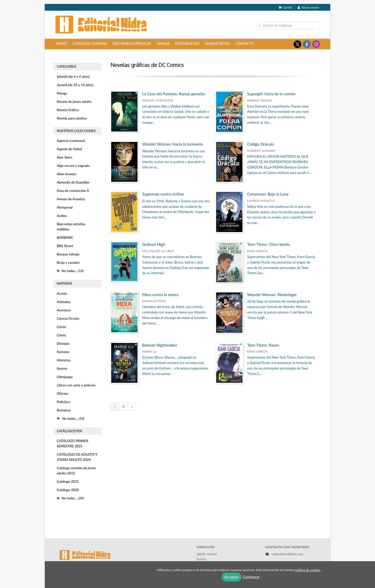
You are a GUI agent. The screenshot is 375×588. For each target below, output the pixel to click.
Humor (62, 368)
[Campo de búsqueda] (288, 25)
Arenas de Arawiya (71, 199)
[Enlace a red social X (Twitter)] (297, 44)
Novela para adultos (72, 118)
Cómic (61, 327)
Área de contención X (73, 191)
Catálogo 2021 (68, 481)
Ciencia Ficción (68, 318)
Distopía (63, 343)
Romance (64, 410)
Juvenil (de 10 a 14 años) (75, 85)
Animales (64, 302)
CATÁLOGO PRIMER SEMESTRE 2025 (73, 443)
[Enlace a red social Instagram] (316, 44)
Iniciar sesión (308, 7)
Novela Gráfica (68, 110)
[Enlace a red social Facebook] (307, 44)
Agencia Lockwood (71, 141)
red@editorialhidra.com (287, 554)
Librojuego (65, 377)
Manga (163, 44)
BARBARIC (65, 237)
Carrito (286, 7)
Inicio (62, 44)
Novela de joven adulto (74, 102)
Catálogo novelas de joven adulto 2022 (76, 471)
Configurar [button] (251, 577)
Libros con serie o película (76, 385)
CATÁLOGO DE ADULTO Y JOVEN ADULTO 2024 (77, 457)
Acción (62, 293)
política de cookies (308, 570)
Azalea (62, 216)
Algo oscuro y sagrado (73, 166)
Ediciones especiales (132, 44)
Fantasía (63, 352)
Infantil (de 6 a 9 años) (73, 77)
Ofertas (63, 393)
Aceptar (232, 577)
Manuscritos (217, 44)
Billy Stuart (65, 246)
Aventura (64, 310)
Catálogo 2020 (68, 490)
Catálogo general (90, 44)
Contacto (245, 44)
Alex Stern (65, 157)
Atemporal (65, 207)
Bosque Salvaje (68, 254)
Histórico (64, 360)
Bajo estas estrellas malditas (71, 227)
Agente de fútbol (69, 149)
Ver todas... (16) (70, 418)
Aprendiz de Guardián (73, 182)
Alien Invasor (67, 174)
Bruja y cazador (68, 262)
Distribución (187, 44)
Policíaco (64, 402)
